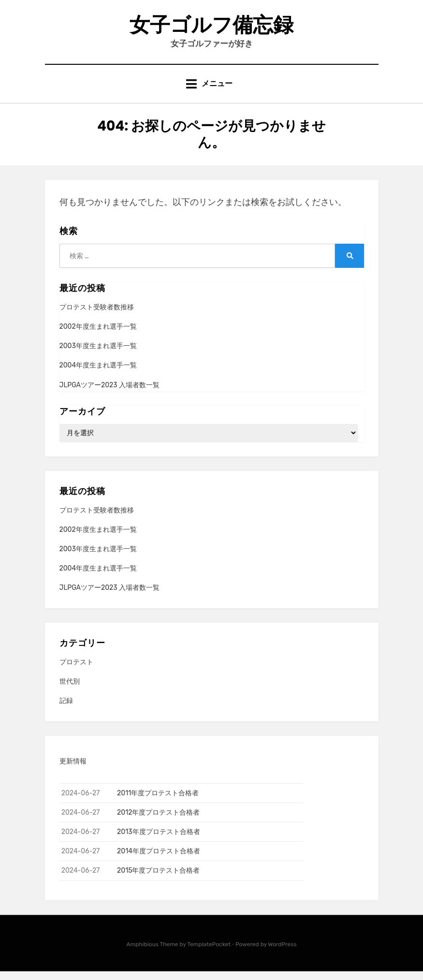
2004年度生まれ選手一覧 (98, 374)
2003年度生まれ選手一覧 (98, 355)
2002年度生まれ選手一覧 (98, 335)
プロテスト (76, 671)
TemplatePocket (209, 952)
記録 (66, 709)
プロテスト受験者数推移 (97, 316)
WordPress (283, 952)
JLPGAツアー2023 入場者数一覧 (110, 393)
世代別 (70, 690)
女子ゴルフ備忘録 (211, 28)
